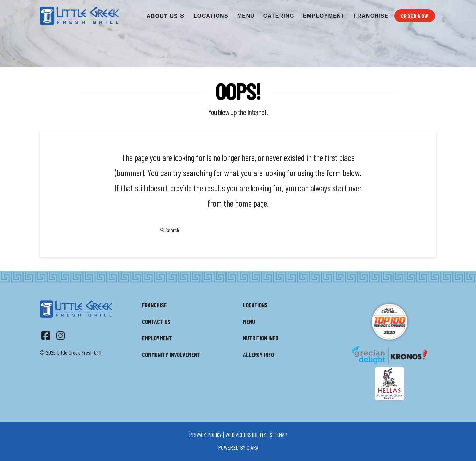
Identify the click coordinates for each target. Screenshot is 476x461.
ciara (252, 447)
